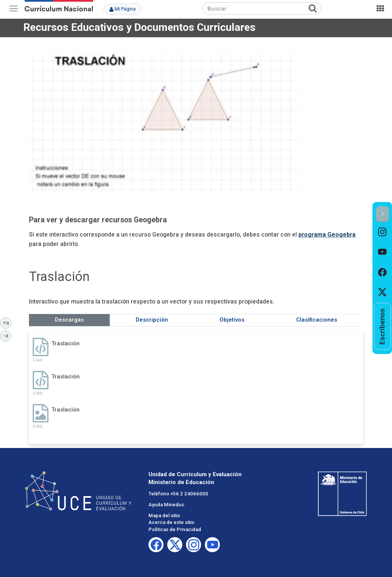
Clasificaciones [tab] (317, 320)
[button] (382, 214)
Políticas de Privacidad (175, 529)
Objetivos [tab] (232, 320)
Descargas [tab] (69, 320)
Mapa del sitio (164, 516)
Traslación (66, 343)
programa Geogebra (327, 235)
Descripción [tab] (152, 320)
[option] (382, 232)
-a (7, 335)
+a (7, 322)
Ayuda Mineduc (166, 505)
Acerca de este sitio (171, 522)
